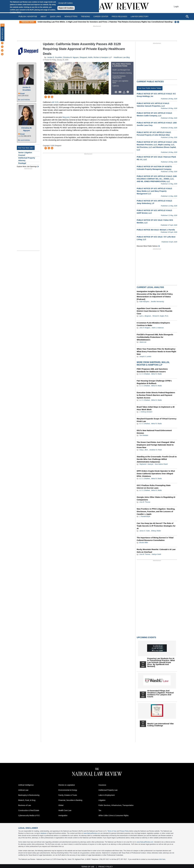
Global (61, 805)
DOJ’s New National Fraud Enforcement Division (154, 432)
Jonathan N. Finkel (155, 450)
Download (124, 92)
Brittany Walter (156, 531)
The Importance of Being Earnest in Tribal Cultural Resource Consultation (155, 539)
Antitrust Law (23, 790)
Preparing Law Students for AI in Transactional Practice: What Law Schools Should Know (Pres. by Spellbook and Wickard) (161, 662)
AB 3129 (55, 102)
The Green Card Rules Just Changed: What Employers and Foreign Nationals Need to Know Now (156, 445)
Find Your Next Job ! (26, 148)
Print (117, 92)
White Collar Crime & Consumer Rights (114, 815)
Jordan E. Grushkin (27, 89)
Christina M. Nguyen (27, 129)
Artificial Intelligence (26, 785)
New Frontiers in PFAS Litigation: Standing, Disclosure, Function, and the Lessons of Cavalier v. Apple (156, 511)
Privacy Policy (124, 831)
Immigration (63, 815)
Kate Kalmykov (144, 302)
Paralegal (22, 163)
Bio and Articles (24, 100)
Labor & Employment (107, 795)
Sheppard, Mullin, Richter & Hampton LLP (96, 57)
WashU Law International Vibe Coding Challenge (160, 725)
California (116, 86)
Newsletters (71, 16)
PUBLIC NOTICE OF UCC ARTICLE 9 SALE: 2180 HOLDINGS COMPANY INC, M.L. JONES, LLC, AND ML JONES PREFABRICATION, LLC (157, 179)
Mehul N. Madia (156, 374)
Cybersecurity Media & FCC (29, 815)
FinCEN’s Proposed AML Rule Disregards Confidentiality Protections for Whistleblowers (155, 337)
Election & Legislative (67, 785)
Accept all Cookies (66, 3)
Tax (100, 810)
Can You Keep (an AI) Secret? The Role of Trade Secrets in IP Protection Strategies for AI (156, 526)
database (43, 833)
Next (178, 22)
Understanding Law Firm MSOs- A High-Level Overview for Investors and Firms (78, 22)
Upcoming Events (146, 637)
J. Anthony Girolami (146, 412)
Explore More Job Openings (27, 166)
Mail (121, 92)
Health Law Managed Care (121, 70)
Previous (176, 22)
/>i (128, 92)
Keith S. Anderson (158, 328)
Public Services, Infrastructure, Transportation (116, 805)
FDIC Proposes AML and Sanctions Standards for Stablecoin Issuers (152, 370)
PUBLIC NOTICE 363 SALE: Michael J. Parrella (156, 230)
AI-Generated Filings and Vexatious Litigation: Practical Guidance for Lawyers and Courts (160, 694)
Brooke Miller (144, 543)
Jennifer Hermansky (157, 302)
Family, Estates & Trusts (68, 795)
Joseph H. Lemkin (145, 356)
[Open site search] (187, 16)
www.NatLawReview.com (92, 833)
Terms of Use (112, 831)
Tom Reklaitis (144, 435)
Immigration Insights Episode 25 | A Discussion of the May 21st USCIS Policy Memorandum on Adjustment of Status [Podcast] (155, 295)
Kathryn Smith (156, 554)
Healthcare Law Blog (122, 57)
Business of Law (25, 805)
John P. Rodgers (145, 328)
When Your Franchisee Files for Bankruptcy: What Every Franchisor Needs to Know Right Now (156, 351)
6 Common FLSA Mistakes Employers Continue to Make (153, 324)
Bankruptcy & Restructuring (29, 795)
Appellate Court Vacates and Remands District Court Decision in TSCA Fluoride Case (155, 311)
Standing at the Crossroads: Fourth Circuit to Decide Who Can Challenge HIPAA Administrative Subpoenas (157, 459)
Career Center (101, 16)
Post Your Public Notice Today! (150, 88)
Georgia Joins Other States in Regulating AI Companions (156, 498)
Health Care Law (65, 810)
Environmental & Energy (68, 790)
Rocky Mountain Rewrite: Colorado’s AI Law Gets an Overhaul (156, 551)
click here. (162, 859)
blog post (66, 117)
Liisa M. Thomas (145, 502)
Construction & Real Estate (29, 810)
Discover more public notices (147, 246)
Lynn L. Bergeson (145, 316)
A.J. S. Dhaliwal (145, 374)
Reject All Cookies (66, 8)
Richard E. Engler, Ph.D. (160, 316)
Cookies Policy (16, 12)
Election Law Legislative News (120, 82)
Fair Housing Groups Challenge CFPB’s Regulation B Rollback (154, 382)
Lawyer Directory (140, 16)
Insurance (102, 785)
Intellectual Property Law (108, 790)
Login (176, 7)
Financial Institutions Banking (122, 73)
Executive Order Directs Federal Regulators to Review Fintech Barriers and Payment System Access (156, 395)
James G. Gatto (145, 531)
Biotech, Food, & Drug (27, 800)
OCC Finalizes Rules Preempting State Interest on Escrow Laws (154, 487)
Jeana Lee (143, 342)
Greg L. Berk (144, 450)
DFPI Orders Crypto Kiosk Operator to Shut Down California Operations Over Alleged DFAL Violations (156, 474)
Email (22, 93)
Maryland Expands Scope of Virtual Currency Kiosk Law (157, 420)
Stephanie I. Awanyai (146, 464)
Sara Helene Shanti (161, 464)
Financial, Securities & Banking (70, 800)
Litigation (102, 800)
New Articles (2, 34)
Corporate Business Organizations (119, 77)
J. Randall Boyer (145, 516)
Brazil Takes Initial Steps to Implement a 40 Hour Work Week (156, 408)
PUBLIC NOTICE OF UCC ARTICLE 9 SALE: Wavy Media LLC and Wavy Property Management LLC (155, 191)
